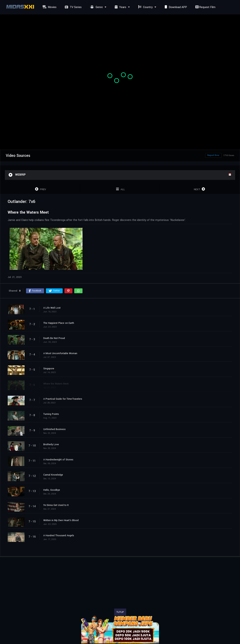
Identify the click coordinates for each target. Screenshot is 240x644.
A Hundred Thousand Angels (59, 536)
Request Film (205, 7)
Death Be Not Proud (54, 338)
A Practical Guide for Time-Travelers (63, 399)
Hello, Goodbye (52, 490)
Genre (96, 7)
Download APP (175, 7)
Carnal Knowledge (53, 475)
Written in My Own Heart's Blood (61, 520)
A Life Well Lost (52, 308)
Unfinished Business (54, 429)
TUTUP (120, 612)
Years (120, 7)
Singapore (49, 369)
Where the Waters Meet (56, 384)
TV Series (73, 7)
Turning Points (51, 414)
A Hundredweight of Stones (58, 460)
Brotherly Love (51, 444)
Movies (49, 7)
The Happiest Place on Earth (59, 323)
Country (145, 7)
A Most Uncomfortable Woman (60, 353)
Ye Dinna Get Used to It (56, 505)
